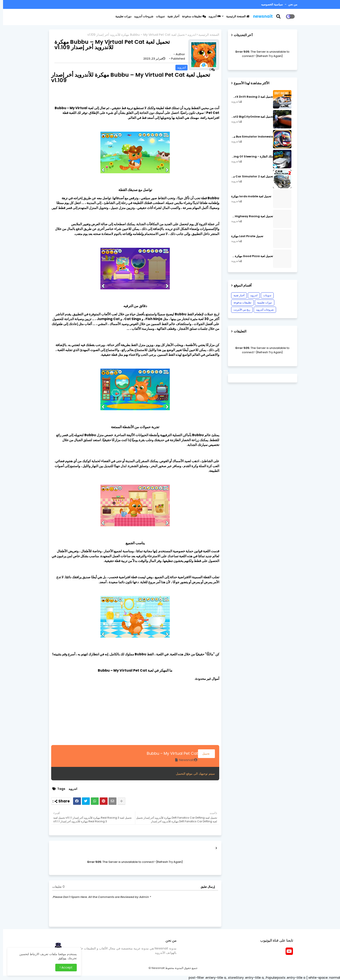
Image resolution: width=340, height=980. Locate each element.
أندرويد (212, 16)
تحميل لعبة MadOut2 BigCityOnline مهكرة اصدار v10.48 (249, 117)
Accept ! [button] (63, 967)
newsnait (260, 16)
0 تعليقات (55, 887)
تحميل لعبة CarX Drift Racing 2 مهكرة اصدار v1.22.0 (249, 97)
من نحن (289, 4)
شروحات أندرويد (141, 16)
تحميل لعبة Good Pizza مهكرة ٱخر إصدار (249, 256)
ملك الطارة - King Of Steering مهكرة (249, 157)
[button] (278, 16)
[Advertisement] (132, 715)
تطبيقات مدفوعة (191, 16)
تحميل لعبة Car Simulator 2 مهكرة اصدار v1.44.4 (249, 177)
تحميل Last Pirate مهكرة (244, 236)
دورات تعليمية (120, 16)
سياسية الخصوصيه (269, 4)
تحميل (203, 754)
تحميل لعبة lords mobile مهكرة (248, 196)
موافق (59, 958)
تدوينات (157, 16)
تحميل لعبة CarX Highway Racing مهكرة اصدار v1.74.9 (249, 216)
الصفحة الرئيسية (235, 16)
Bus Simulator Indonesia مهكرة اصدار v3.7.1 (249, 137)
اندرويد (189, 35)
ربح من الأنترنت (239, 310)
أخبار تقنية (170, 16)
